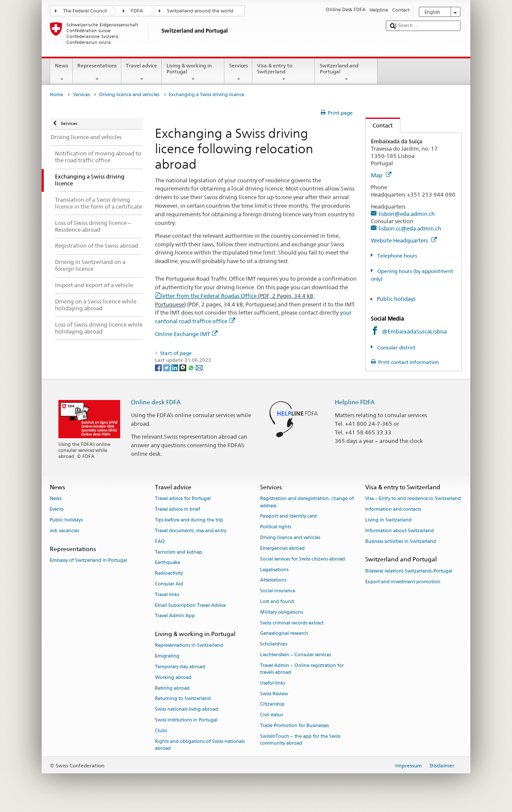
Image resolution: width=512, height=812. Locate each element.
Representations (97, 73)
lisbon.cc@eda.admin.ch (410, 228)
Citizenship (272, 704)
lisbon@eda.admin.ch (407, 214)
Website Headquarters (404, 240)
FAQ (160, 541)
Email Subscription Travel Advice (190, 605)
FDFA (137, 11)
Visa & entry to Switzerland (284, 73)
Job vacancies (64, 531)
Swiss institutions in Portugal (186, 720)
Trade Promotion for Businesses (294, 726)
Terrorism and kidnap (179, 552)
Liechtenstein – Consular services (295, 655)
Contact (379, 125)
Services (238, 73)
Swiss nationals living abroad (186, 710)
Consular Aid (169, 584)
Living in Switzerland (388, 520)
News (61, 73)
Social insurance (278, 591)
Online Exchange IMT (186, 334)
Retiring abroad (172, 688)
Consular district (396, 347)
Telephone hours (397, 256)
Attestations (273, 580)
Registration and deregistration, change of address (307, 502)
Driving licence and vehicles (129, 95)
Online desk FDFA (156, 402)
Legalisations (274, 570)
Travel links (167, 595)
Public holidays (396, 299)
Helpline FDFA (355, 402)
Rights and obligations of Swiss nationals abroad (200, 745)
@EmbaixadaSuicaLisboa (414, 331)
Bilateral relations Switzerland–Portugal (409, 571)
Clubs (161, 731)
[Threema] (183, 367)
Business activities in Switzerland (401, 541)
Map (381, 175)
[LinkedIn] (175, 367)
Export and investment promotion (403, 582)
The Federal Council (85, 11)
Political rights (276, 527)
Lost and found (277, 601)
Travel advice (142, 73)
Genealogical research (284, 634)
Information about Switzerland (400, 531)
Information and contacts (393, 510)
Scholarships (274, 644)
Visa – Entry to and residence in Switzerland (413, 499)
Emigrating (167, 656)
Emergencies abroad (282, 548)
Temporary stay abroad (180, 667)
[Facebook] (159, 367)
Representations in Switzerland (189, 646)
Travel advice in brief (177, 510)
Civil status (271, 715)
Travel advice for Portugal (183, 499)
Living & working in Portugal (193, 73)
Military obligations (282, 612)
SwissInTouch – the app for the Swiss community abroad (300, 740)
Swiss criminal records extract (292, 623)
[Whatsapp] (192, 367)
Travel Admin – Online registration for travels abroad (302, 669)
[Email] (199, 367)
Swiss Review (274, 694)
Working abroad (173, 677)
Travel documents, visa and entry (191, 531)
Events (57, 510)
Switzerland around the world (200, 11)
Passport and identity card (288, 517)
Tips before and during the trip (189, 520)
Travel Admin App (175, 616)
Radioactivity (169, 574)
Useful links (273, 683)
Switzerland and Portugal (346, 73)
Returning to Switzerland (183, 699)
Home (56, 95)
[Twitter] (167, 367)
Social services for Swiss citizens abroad (303, 559)
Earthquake (168, 563)
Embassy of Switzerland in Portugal (88, 560)
